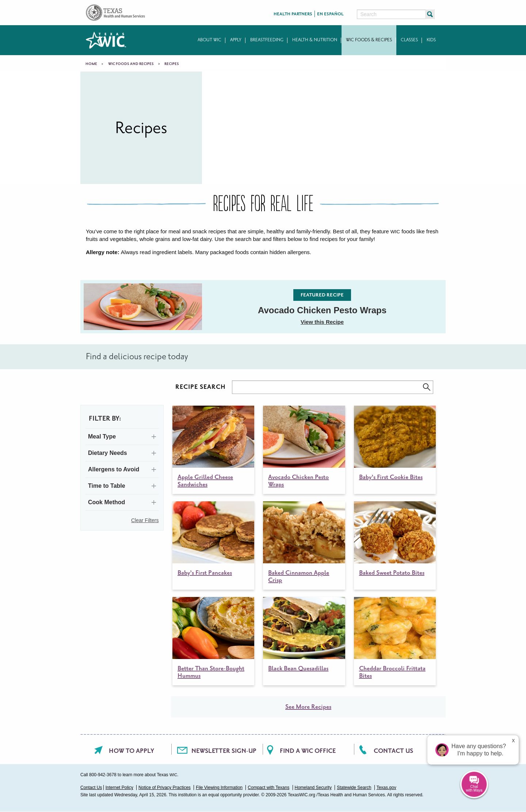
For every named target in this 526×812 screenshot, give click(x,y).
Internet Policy (119, 788)
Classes (409, 40)
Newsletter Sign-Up (224, 751)
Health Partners (293, 14)
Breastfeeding (267, 40)
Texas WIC (106, 40)
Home (91, 64)
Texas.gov (386, 788)
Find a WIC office (308, 751)
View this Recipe (322, 322)
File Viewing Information (219, 788)
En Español (330, 14)
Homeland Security (313, 788)
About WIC (209, 40)
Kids (431, 40)
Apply (236, 40)
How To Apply (131, 751)
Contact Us (393, 751)
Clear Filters (145, 520)
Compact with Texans (268, 788)
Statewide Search (354, 788)
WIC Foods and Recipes (131, 64)
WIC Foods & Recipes (369, 40)
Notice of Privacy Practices (165, 788)
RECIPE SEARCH (201, 387)
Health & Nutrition (315, 40)
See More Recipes (308, 707)
